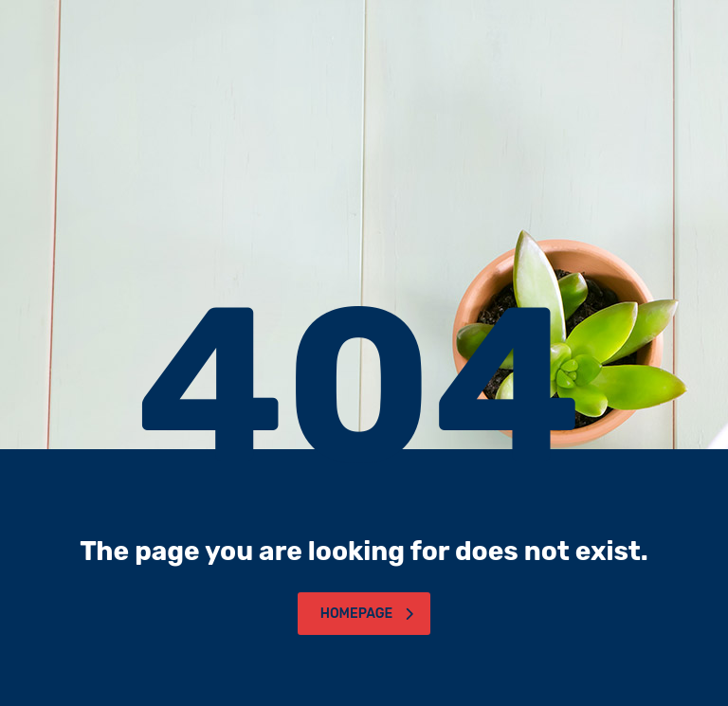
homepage (367, 614)
